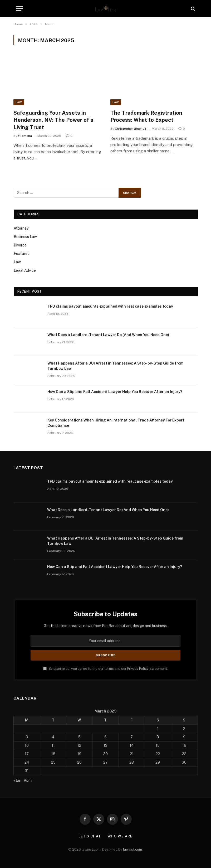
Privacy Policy (138, 669)
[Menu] (19, 9)
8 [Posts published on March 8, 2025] (158, 737)
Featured (22, 254)
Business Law (25, 237)
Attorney (21, 228)
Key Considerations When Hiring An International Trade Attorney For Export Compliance (116, 423)
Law (19, 102)
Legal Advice (25, 270)
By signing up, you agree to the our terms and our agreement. (105, 669)
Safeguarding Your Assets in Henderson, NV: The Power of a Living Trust (53, 120)
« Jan (17, 780)
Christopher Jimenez (131, 129)
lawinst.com (133, 849)
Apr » (28, 780)
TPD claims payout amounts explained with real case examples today (110, 306)
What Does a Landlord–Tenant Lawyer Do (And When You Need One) (108, 335)
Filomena (25, 136)
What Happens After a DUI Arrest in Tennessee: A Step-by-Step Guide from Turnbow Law (115, 366)
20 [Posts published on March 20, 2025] (105, 754)
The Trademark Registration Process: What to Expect (146, 116)
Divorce (20, 245)
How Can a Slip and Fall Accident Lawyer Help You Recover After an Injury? (115, 392)
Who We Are (120, 836)
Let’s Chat (90, 836)
